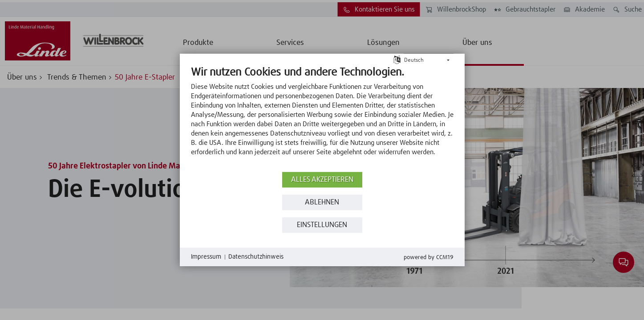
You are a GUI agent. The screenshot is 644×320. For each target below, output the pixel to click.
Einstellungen (322, 225)
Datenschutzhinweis (256, 257)
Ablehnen (322, 202)
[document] (322, 118)
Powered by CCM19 (429, 258)
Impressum (206, 257)
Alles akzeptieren (322, 180)
